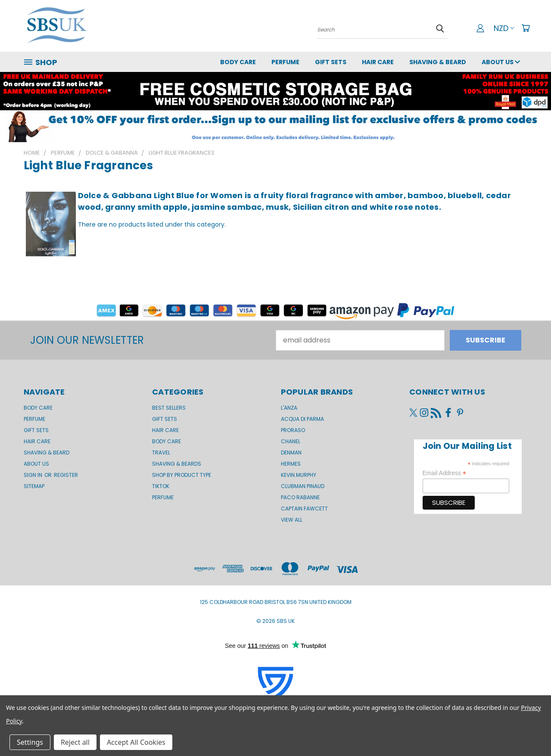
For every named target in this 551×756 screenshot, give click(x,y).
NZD (504, 28)
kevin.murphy (299, 475)
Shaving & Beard (438, 62)
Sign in (34, 475)
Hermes (291, 464)
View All (292, 520)
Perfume (285, 62)
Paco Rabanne (300, 497)
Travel (161, 453)
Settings (30, 742)
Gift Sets (165, 419)
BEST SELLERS (169, 408)
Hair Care (378, 62)
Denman (291, 453)
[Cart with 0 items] (526, 28)
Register (66, 475)
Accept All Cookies (136, 742)
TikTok (161, 486)
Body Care (238, 62)
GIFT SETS (331, 62)
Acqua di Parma (302, 419)
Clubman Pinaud (303, 486)
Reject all (75, 742)
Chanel (291, 441)
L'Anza (289, 408)
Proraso (293, 430)
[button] (275, 126)
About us (501, 62)
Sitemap (34, 486)
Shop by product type (182, 475)
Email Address (445, 473)
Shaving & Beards (177, 464)
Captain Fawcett (304, 509)
